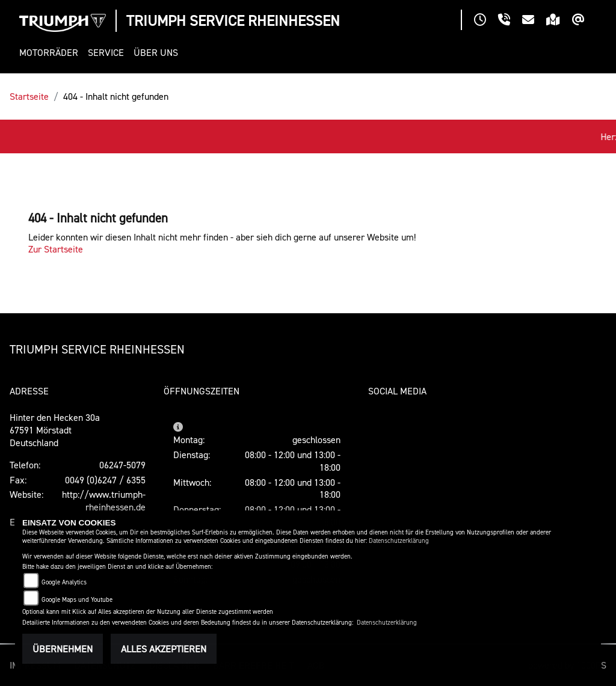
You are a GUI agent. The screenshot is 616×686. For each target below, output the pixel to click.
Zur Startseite (56, 249)
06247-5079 (122, 465)
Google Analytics (64, 582)
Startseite (29, 96)
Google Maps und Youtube (77, 600)
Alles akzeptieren (164, 649)
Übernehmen (63, 649)
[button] (51, 53)
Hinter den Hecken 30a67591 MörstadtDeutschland (55, 430)
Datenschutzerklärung (399, 541)
